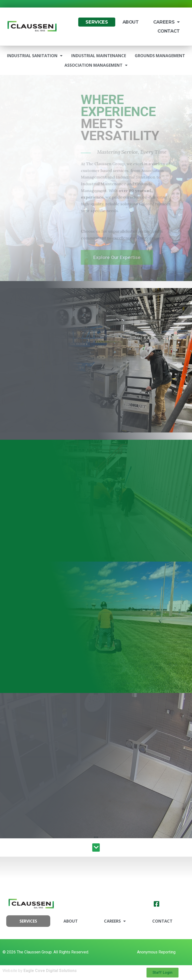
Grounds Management (160, 56)
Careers (166, 22)
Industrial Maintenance (99, 56)
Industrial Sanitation (35, 56)
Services (97, 22)
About (131, 22)
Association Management (96, 65)
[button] (96, 848)
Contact (169, 31)
